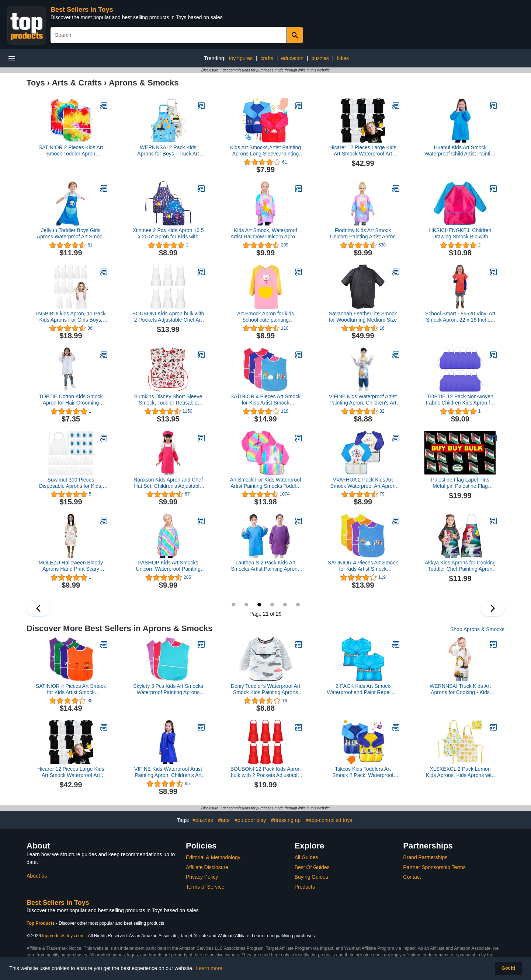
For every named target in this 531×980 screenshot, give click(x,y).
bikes (343, 58)
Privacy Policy (202, 877)
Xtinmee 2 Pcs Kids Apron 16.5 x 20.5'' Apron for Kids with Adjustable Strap (168, 234)
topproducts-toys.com (63, 936)
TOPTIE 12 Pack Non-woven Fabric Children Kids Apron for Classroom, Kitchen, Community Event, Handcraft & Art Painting (460, 400)
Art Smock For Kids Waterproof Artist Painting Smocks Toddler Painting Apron (265, 483)
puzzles (320, 58)
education (292, 58)
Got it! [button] (508, 968)
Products (305, 887)
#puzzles (203, 820)
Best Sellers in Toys (82, 10)
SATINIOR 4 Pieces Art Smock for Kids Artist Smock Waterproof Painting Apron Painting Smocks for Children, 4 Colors (265, 400)
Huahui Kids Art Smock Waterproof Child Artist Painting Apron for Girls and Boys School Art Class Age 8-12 (460, 151)
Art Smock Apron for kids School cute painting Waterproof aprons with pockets (265, 317)
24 (298, 605)
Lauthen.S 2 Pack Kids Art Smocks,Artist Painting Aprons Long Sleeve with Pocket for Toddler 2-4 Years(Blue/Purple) (266, 566)
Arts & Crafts (77, 83)
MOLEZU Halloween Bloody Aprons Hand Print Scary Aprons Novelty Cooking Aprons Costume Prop (71, 566)
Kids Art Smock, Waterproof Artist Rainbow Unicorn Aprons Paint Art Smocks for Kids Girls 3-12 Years (266, 234)
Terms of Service (205, 887)
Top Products (41, 923)
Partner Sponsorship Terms (434, 867)
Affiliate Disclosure (207, 867)
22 (272, 605)
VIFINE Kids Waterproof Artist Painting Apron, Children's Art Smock (363, 400)
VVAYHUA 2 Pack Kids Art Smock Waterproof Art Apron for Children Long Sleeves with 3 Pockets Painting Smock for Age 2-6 (363, 483)
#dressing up (286, 820)
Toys (36, 83)
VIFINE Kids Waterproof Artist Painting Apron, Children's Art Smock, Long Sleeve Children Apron (168, 772)
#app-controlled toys (329, 820)
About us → (40, 876)
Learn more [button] (209, 968)
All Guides (306, 857)
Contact (412, 877)
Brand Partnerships (425, 857)
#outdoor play (250, 820)
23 (285, 605)
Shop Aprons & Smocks (477, 629)
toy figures (241, 58)
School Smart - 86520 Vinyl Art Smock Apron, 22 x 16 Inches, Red (460, 317)
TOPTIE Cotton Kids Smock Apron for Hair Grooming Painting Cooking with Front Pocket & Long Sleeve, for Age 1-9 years (71, 400)
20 (246, 605)
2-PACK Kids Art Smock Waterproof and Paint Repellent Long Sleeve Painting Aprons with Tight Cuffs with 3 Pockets (363, 689)
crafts (267, 58)
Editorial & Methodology (213, 857)
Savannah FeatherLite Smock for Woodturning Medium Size (363, 317)
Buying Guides (311, 877)
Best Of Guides (312, 867)
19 (233, 605)
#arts (224, 820)
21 (259, 605)
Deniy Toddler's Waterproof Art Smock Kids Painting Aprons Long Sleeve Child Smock (266, 689)
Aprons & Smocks (144, 83)
